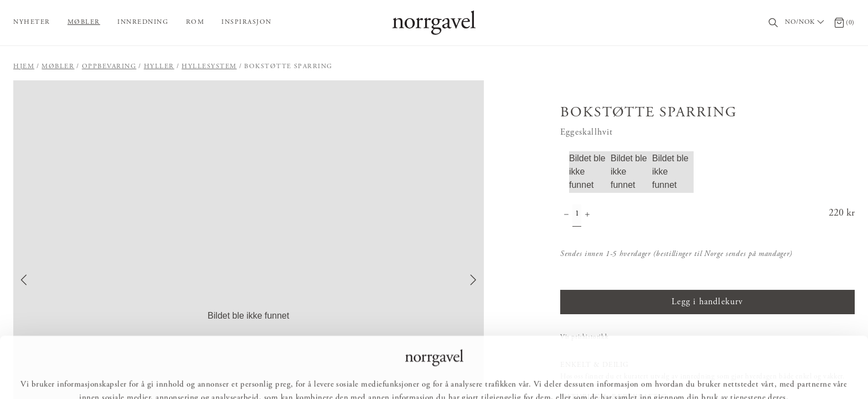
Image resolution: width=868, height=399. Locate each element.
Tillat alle (376, 375)
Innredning (143, 22)
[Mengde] (577, 216)
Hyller (159, 66)
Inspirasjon (247, 22)
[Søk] (774, 23)
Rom (195, 22)
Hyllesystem (209, 66)
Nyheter (32, 22)
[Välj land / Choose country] (806, 23)
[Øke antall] (587, 216)
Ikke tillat (491, 375)
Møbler (84, 22)
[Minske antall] (566, 216)
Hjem (24, 66)
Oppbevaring (109, 66)
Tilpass (433, 375)
